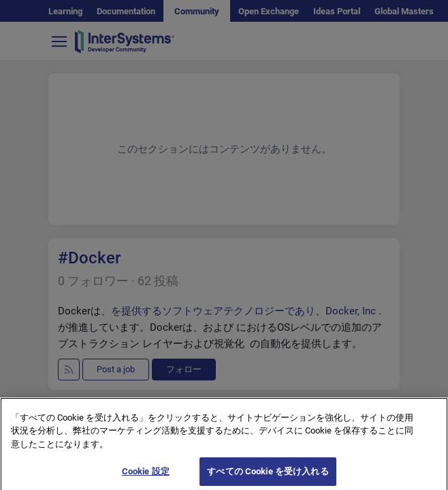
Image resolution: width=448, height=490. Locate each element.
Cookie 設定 (146, 476)
